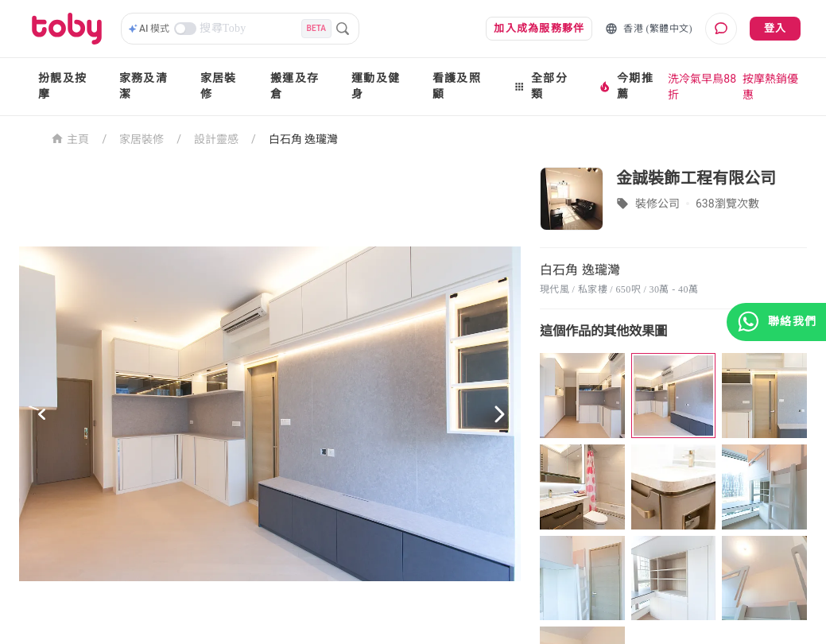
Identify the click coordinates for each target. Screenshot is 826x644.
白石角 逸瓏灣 (303, 139)
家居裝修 (219, 86)
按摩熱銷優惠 (770, 87)
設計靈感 (216, 139)
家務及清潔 (143, 86)
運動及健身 (376, 86)
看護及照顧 (457, 86)
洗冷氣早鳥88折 (702, 87)
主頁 (70, 138)
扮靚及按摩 (62, 86)
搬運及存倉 (295, 86)
